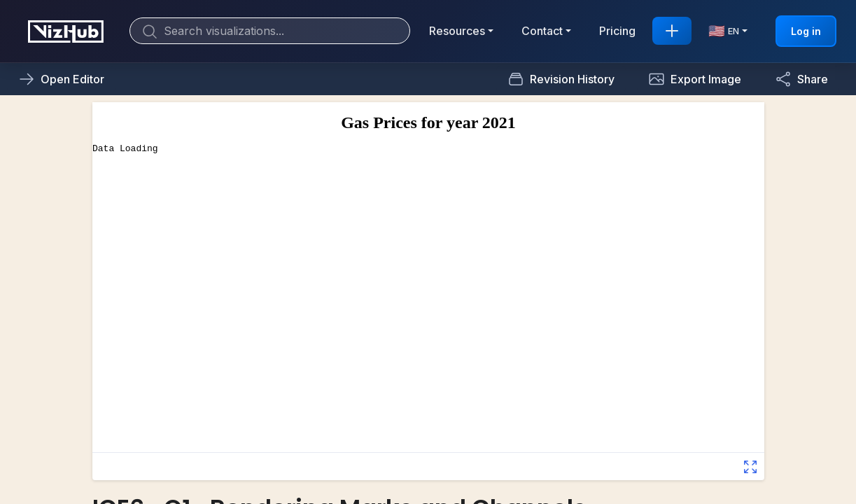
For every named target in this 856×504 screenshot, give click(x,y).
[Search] (270, 31)
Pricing (617, 31)
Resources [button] (457, 31)
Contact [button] (542, 31)
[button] (695, 79)
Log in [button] (806, 31)
